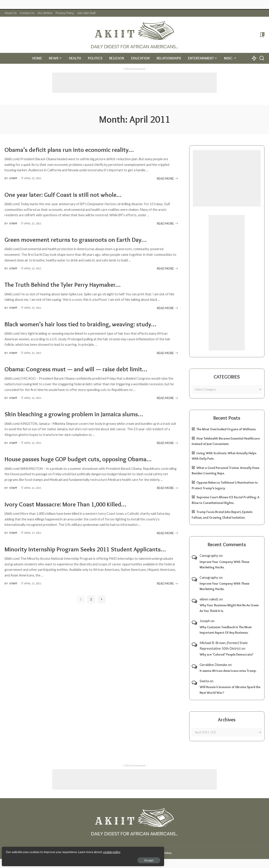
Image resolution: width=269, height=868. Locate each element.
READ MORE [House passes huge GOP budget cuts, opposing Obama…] (167, 488)
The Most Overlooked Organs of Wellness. (226, 429)
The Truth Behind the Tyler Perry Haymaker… (67, 284)
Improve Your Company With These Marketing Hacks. (224, 565)
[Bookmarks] (262, 35)
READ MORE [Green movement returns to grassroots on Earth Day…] (167, 268)
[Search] (262, 58)
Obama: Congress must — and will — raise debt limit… (81, 369)
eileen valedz (209, 599)
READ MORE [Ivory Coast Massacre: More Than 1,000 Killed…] (167, 533)
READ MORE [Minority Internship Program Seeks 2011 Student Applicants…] (167, 592)
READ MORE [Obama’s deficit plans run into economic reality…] (167, 179)
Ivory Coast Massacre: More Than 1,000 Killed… (71, 504)
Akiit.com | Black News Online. (152, 853)
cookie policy (57, 850)
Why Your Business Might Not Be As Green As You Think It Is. (229, 608)
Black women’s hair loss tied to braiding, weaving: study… (86, 324)
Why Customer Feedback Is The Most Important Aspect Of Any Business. (226, 630)
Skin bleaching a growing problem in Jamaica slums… (79, 414)
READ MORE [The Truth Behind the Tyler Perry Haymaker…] (167, 308)
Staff (13, 178)
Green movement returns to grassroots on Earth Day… (82, 239)
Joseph (205, 621)
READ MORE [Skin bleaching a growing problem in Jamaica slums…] (167, 443)
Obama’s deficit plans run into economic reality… (74, 149)
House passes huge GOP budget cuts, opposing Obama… (85, 459)
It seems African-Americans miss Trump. (228, 671)
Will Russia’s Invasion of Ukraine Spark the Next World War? (230, 690)
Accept (55, 858)
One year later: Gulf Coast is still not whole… (67, 194)
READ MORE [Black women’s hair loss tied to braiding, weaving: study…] (167, 353)
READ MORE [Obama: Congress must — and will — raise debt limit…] (167, 398)
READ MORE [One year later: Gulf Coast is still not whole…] (167, 223)
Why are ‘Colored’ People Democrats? (227, 654)
